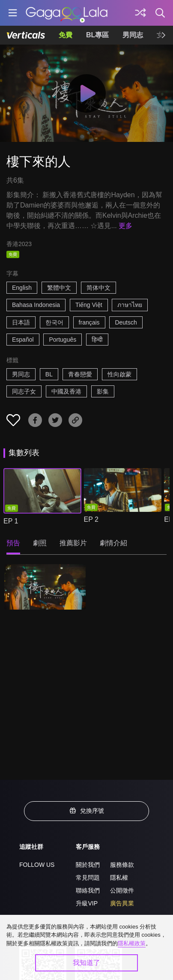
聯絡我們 (88, 890)
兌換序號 (86, 811)
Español (23, 340)
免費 (66, 35)
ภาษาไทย (130, 305)
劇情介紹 (113, 543)
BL (49, 374)
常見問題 (88, 878)
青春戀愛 (80, 374)
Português (63, 340)
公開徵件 (122, 890)
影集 (103, 391)
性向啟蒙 (119, 374)
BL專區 (97, 35)
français (89, 322)
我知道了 (86, 963)
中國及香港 (66, 391)
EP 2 (91, 519)
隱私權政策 (132, 943)
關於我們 (88, 865)
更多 (125, 226)
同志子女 (24, 391)
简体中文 (98, 288)
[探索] (140, 13)
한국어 (54, 322)
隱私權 (119, 878)
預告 (13, 543)
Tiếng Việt (89, 305)
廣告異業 (122, 903)
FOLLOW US (37, 865)
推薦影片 (73, 543)
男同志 (133, 35)
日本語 (21, 322)
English (22, 288)
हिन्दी (97, 340)
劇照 (40, 543)
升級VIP (87, 903)
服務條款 (122, 865)
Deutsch (126, 322)
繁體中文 (59, 288)
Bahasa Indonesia (36, 305)
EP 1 (11, 521)
